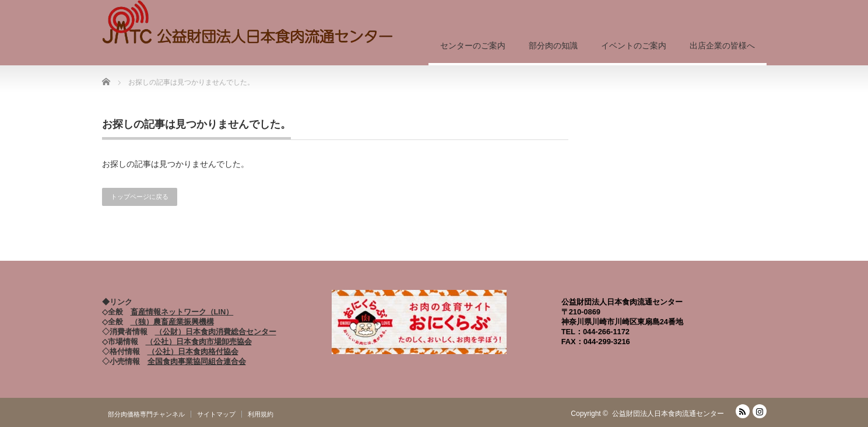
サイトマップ (216, 414)
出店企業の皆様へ (722, 45)
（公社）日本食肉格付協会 (193, 351)
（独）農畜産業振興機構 (172, 322)
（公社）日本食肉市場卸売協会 (199, 342)
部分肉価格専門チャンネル (146, 414)
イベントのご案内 (634, 45)
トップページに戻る (140, 197)
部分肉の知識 (553, 45)
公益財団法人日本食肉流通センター (668, 414)
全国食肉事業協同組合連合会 (197, 361)
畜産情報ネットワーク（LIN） (182, 312)
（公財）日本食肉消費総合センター (216, 332)
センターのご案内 (473, 45)
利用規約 (261, 414)
